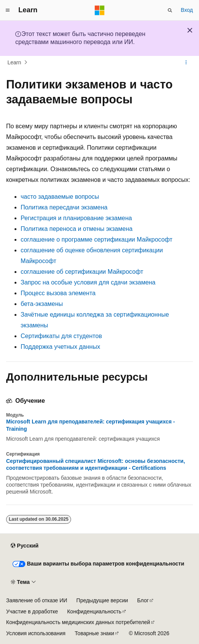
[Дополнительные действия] (186, 62)
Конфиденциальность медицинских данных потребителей (78, 622)
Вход (187, 10)
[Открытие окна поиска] (170, 10)
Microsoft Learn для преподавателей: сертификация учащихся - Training (91, 425)
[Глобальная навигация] (8, 10)
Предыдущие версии (102, 600)
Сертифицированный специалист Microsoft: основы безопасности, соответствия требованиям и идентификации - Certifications (95, 464)
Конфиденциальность (94, 611)
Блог (143, 600)
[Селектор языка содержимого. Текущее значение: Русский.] (24, 546)
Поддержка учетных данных (60, 347)
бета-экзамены (42, 304)
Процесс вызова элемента (58, 293)
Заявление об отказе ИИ (37, 600)
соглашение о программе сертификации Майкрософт (96, 239)
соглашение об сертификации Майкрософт (82, 272)
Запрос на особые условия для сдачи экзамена (88, 282)
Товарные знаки (94, 633)
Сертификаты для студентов (61, 336)
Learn (15, 62)
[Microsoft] (100, 10)
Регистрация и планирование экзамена (76, 218)
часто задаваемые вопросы (60, 197)
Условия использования (36, 633)
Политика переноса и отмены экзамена (77, 229)
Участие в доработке (32, 611)
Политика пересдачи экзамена (64, 207)
